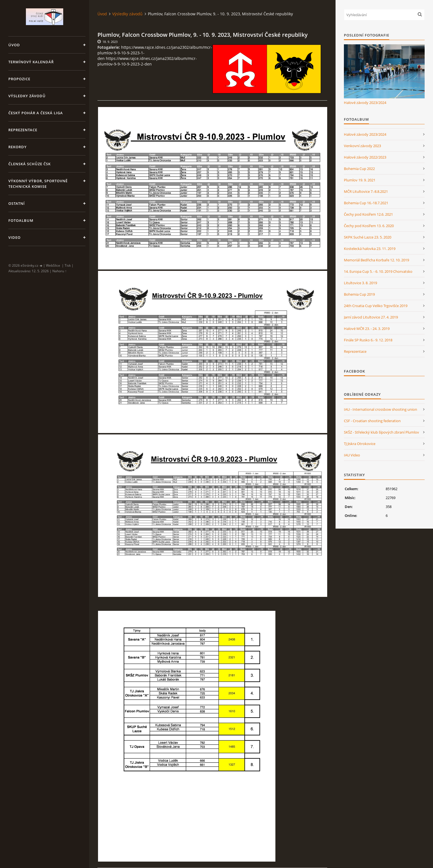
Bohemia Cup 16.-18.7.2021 (366, 203)
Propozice (19, 79)
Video (14, 237)
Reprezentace (23, 130)
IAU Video (352, 455)
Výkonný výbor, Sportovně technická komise (38, 184)
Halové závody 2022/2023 (365, 157)
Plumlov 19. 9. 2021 (360, 180)
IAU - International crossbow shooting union (381, 409)
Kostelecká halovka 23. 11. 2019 (370, 249)
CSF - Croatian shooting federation (372, 421)
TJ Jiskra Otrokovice (360, 444)
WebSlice (53, 265)
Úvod (14, 45)
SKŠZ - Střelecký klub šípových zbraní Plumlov (381, 432)
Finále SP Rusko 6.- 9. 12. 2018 (368, 340)
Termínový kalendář (31, 62)
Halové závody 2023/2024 (365, 103)
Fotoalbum (21, 220)
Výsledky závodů (27, 96)
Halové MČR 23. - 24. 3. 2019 (367, 329)
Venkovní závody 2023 (362, 146)
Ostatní (17, 203)
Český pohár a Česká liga (36, 113)
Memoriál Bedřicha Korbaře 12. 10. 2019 (376, 260)
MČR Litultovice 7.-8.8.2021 (366, 191)
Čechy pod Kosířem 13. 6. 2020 (369, 226)
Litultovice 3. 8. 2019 (360, 283)
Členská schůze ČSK (30, 164)
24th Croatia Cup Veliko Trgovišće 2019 (376, 306)
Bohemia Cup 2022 (359, 169)
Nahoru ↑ (59, 271)
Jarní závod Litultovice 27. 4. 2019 (371, 317)
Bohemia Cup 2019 (359, 294)
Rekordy (18, 147)
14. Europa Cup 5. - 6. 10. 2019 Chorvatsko (378, 271)
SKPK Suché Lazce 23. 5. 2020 (368, 237)
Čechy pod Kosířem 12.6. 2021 (368, 214)
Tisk (68, 265)
